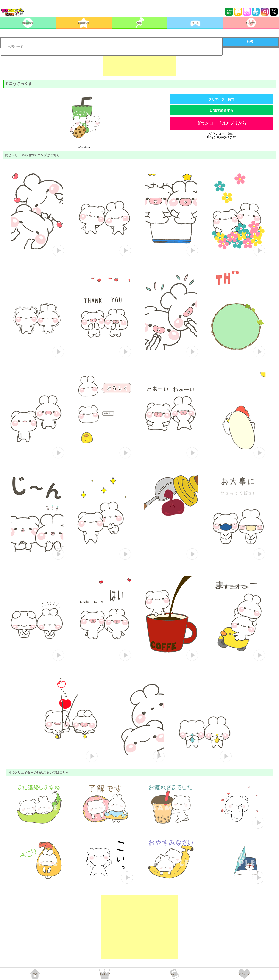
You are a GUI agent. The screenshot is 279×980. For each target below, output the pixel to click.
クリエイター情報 (221, 99)
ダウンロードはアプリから (221, 123)
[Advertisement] (139, 65)
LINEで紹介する (222, 110)
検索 (250, 42)
